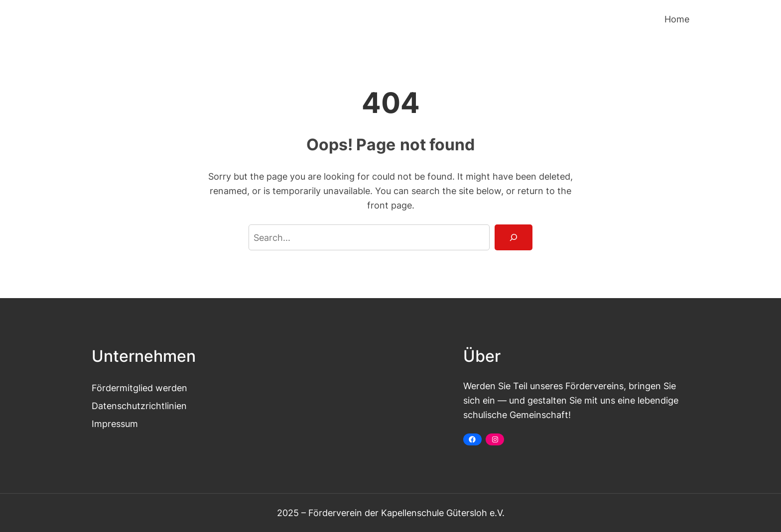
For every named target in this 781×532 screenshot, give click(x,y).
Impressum (115, 424)
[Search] (514, 237)
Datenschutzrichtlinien (139, 406)
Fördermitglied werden (139, 388)
